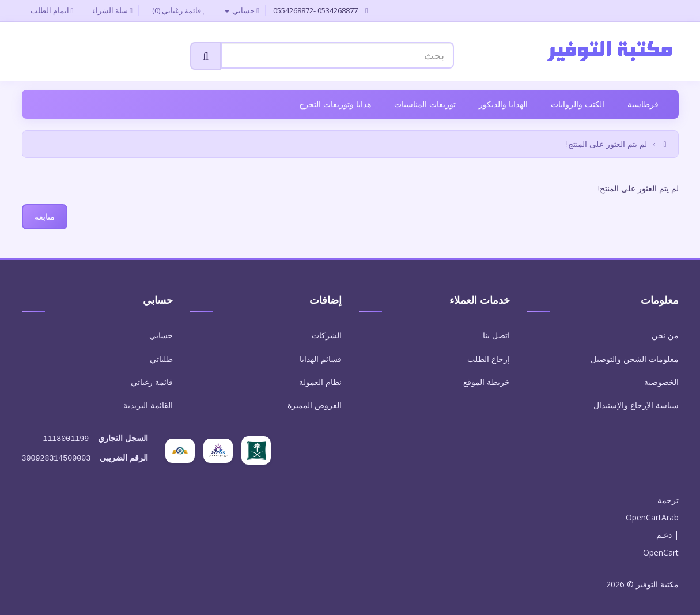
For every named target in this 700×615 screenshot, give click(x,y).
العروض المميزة (315, 405)
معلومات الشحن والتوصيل (635, 359)
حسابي (161, 335)
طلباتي (161, 359)
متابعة (45, 216)
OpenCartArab (652, 515)
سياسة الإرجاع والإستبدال (636, 405)
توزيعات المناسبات (425, 104)
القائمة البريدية (148, 405)
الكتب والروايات (578, 104)
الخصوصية (661, 382)
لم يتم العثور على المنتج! (607, 144)
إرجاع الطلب (489, 359)
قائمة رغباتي (152, 382)
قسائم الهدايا (321, 359)
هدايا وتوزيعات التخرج (335, 104)
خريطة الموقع (487, 382)
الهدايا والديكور (503, 104)
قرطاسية (643, 104)
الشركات (327, 335)
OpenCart (661, 550)
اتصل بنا (496, 335)
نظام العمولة (320, 382)
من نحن (665, 335)
